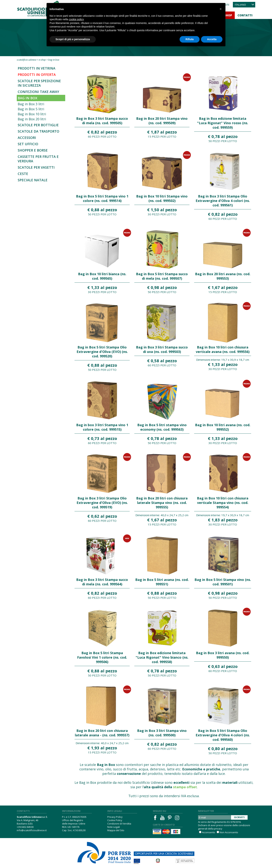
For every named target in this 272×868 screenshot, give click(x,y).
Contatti (245, 15)
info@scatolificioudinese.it (32, 830)
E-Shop (42, 60)
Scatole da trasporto (38, 131)
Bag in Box (27, 98)
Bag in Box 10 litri (32, 114)
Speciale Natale (33, 180)
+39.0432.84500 (25, 827)
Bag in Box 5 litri (31, 109)
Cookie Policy (115, 820)
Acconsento (209, 832)
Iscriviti (239, 817)
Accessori (27, 138)
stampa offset (185, 787)
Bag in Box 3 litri (31, 104)
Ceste (23, 174)
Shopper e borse (33, 150)
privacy (218, 829)
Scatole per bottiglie (38, 125)
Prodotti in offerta (37, 75)
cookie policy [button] (76, 19)
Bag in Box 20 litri (32, 119)
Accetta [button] (212, 39)
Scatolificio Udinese (27, 60)
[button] (221, 9)
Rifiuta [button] (190, 39)
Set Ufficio (28, 144)
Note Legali (114, 827)
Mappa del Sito (116, 830)
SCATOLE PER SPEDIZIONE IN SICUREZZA (39, 83)
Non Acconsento (229, 832)
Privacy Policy (115, 817)
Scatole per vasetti (36, 167)
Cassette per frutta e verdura (38, 159)
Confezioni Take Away (38, 92)
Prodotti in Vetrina (37, 68)
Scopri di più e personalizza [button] (73, 39)
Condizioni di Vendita (119, 824)
